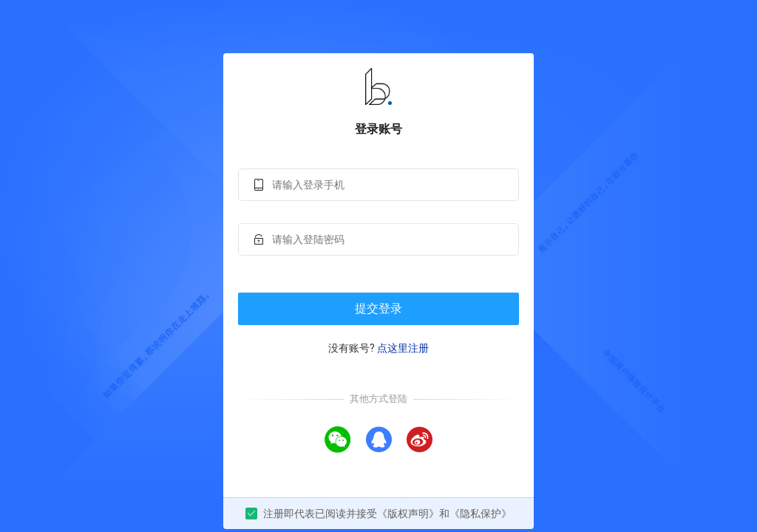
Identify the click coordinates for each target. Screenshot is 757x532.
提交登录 (378, 308)
